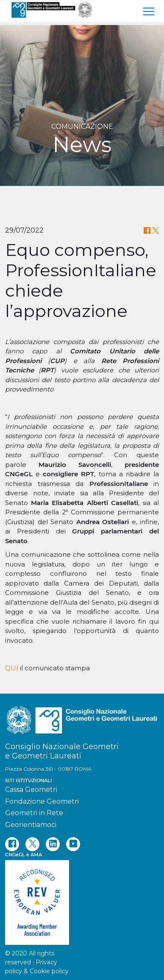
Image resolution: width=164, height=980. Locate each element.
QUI (12, 668)
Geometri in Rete (34, 813)
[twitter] (32, 844)
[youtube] (73, 844)
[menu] (149, 11)
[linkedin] (53, 844)
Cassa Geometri (31, 790)
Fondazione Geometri (42, 801)
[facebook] (12, 844)
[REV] (82, 898)
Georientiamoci (31, 825)
